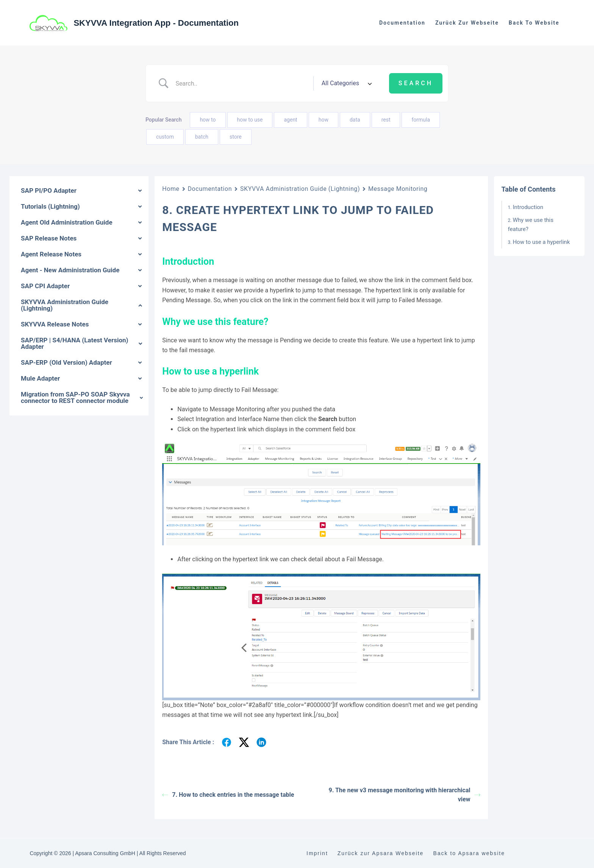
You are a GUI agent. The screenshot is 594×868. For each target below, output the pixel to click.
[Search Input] (241, 83)
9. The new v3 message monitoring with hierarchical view (405, 795)
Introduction (528, 207)
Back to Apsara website (469, 853)
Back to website (534, 23)
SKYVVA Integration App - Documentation (156, 23)
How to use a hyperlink (541, 242)
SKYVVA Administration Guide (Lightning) (300, 189)
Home (171, 189)
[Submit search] (416, 83)
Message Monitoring (398, 189)
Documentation (402, 23)
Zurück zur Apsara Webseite (381, 853)
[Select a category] (345, 83)
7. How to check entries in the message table (228, 795)
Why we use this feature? (531, 225)
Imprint (317, 853)
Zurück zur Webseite (467, 23)
